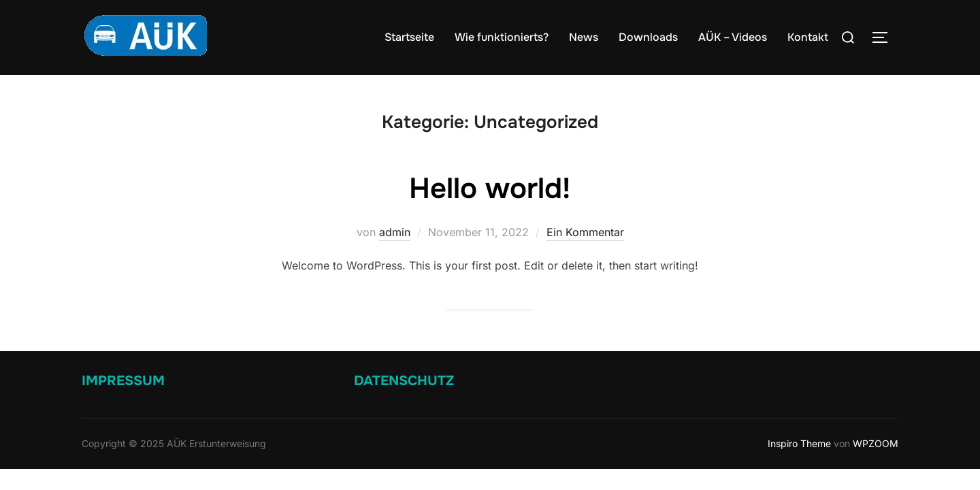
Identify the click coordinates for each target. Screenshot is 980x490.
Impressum (123, 381)
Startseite (409, 37)
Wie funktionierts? (502, 37)
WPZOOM (876, 444)
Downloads (648, 37)
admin (395, 233)
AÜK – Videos (733, 37)
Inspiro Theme (799, 444)
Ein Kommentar (585, 233)
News (584, 37)
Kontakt (808, 37)
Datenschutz (404, 381)
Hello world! (490, 189)
